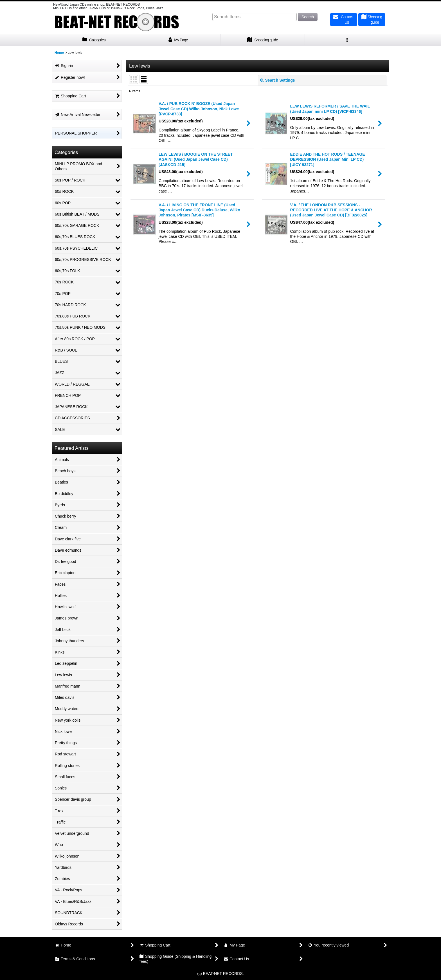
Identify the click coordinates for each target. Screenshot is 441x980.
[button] (347, 40)
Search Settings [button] (278, 80)
